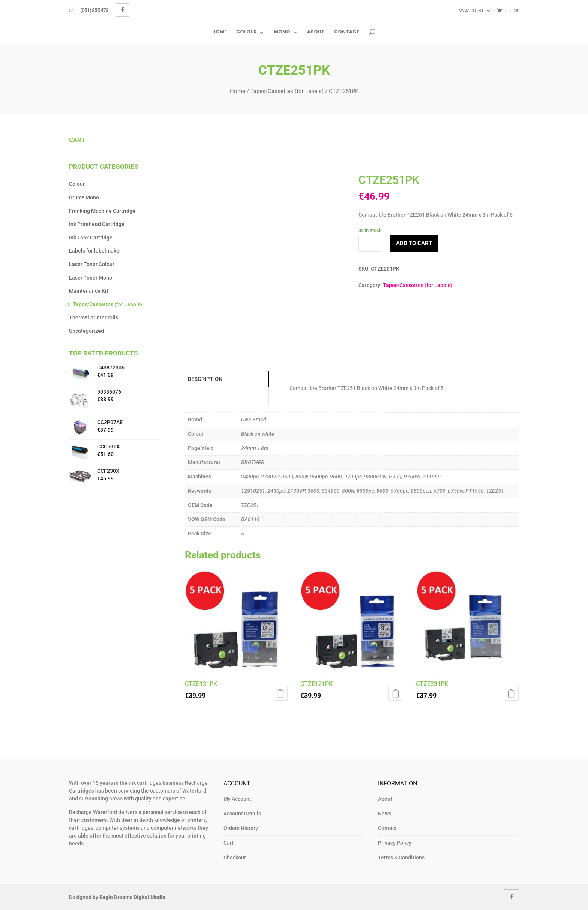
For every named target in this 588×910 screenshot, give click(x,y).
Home (220, 32)
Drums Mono (84, 197)
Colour (247, 32)
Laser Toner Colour (92, 264)
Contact (347, 32)
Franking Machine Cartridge (102, 211)
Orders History (241, 828)
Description (204, 379)
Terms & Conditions (401, 857)
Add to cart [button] (280, 693)
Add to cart (414, 243)
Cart (229, 843)
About (316, 32)
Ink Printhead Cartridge (97, 224)
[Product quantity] (370, 243)
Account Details (242, 814)
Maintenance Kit (89, 291)
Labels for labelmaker (95, 251)
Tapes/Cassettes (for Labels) (287, 91)
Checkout (235, 857)
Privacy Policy (395, 843)
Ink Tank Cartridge (91, 238)
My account (471, 11)
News (385, 814)
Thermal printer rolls (94, 317)
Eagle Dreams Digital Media (132, 897)
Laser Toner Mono (91, 278)
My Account (237, 799)
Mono (282, 32)
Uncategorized (86, 331)
